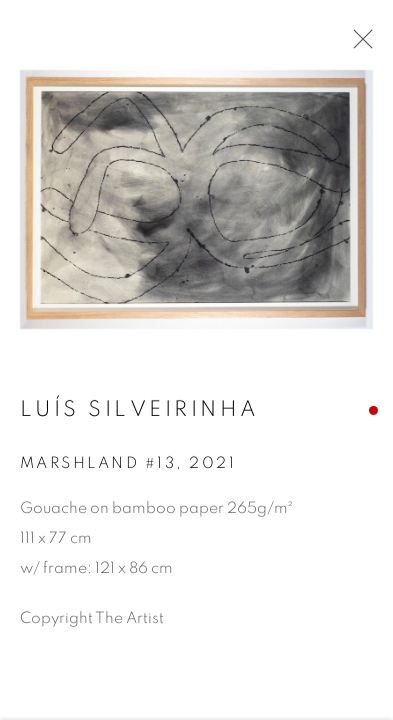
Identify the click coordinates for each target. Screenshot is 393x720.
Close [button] (358, 45)
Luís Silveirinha (140, 411)
